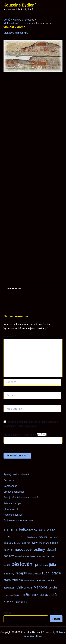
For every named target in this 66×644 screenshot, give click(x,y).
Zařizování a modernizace (18, 521)
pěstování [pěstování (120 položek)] (23, 564)
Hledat (7, 613)
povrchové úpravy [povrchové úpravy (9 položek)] (45, 556)
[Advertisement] (33, 177)
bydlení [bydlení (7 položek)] (42, 530)
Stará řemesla (11, 509)
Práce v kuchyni (12, 503)
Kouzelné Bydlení (20, 5)
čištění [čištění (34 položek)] (9, 602)
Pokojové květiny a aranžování (21, 498)
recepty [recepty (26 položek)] (21, 573)
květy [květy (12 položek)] (34, 543)
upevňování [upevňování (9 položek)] (9, 588)
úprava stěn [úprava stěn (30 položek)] (49, 595)
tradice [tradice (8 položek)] (51, 580)
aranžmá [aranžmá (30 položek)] (10, 529)
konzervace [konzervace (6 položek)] (53, 537)
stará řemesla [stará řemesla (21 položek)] (13, 580)
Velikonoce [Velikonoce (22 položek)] (24, 587)
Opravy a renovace (14, 492)
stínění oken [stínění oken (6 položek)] (29, 581)
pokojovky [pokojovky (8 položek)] (30, 556)
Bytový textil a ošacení (16, 475)
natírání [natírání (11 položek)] (54, 543)
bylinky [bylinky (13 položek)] (51, 530)
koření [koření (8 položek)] (17, 543)
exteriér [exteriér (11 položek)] (43, 537)
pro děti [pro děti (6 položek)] (7, 565)
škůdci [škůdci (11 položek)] (25, 602)
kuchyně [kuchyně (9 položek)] (26, 543)
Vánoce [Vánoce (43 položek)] (41, 587)
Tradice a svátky (13, 515)
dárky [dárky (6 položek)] (22, 537)
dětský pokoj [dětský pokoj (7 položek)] (32, 537)
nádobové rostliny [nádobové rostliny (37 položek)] (30, 549)
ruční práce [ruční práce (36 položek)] (51, 573)
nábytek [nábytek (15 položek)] (8, 550)
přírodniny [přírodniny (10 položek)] (9, 574)
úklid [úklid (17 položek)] (35, 595)
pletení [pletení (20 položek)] (51, 550)
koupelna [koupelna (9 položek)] (8, 543)
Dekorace (9, 480)
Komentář (10, 336)
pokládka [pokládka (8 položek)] (19, 556)
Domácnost (10, 486)
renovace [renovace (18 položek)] (34, 573)
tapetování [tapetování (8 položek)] (41, 580)
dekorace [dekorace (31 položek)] (11, 537)
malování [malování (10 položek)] (44, 543)
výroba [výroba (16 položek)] (53, 588)
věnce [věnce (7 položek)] (6, 595)
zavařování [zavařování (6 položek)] (15, 595)
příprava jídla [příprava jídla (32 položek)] (46, 565)
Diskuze (8, 33)
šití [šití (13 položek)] (18, 602)
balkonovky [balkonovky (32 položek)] (28, 529)
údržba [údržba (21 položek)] (26, 595)
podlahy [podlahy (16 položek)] (9, 556)
